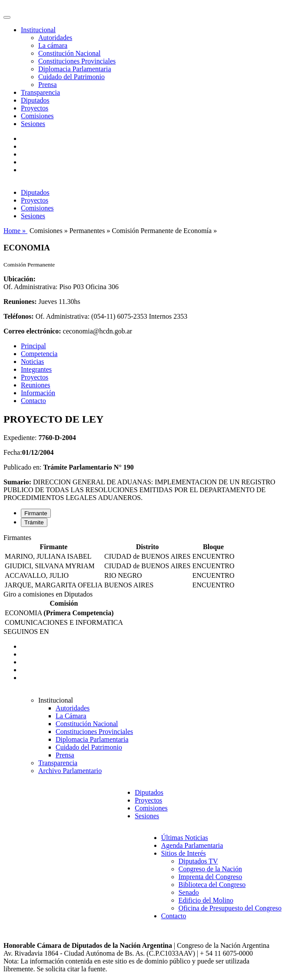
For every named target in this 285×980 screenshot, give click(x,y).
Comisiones (37, 116)
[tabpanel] (142, 562)
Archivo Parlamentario (70, 771)
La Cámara (71, 716)
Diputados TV (198, 861)
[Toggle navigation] (7, 17)
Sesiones (33, 124)
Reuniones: (20, 302)
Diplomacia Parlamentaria (75, 69)
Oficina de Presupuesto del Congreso (230, 908)
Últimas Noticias (185, 838)
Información (38, 393)
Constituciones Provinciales (77, 61)
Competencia (39, 354)
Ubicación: (20, 279)
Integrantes (36, 369)
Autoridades (55, 38)
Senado (189, 892)
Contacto (33, 401)
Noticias (32, 362)
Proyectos (35, 108)
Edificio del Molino (206, 900)
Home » (15, 231)
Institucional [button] (38, 30)
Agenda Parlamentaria (192, 845)
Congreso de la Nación (210, 869)
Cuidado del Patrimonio (71, 77)
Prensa (48, 85)
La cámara (53, 45)
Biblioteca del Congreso (212, 885)
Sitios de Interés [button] (184, 853)
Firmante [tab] (36, 513)
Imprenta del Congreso (210, 877)
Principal (33, 346)
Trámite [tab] (34, 522)
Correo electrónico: (32, 331)
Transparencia (40, 92)
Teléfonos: (19, 316)
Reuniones (36, 385)
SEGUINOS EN (26, 632)
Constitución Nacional (70, 53)
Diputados (35, 100)
